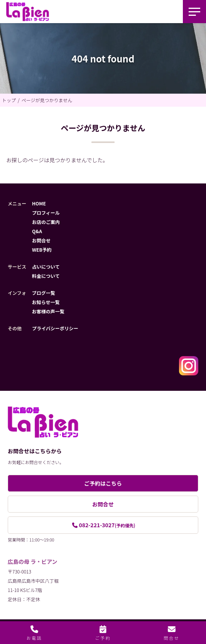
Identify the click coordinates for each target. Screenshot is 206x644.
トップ (9, 100)
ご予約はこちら (103, 483)
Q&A (37, 231)
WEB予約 (42, 250)
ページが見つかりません (47, 100)
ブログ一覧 (44, 293)
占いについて (46, 267)
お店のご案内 (46, 222)
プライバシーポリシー (55, 328)
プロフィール (46, 213)
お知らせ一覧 (46, 302)
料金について (46, 276)
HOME (39, 203)
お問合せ (41, 240)
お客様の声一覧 (48, 311)
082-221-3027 (107, 525)
